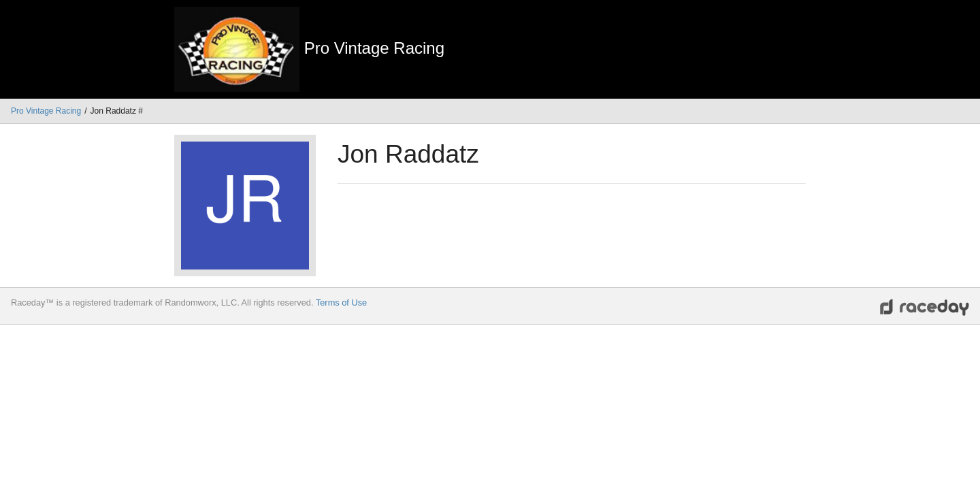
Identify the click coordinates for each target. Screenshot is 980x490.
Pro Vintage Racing (46, 111)
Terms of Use (341, 303)
